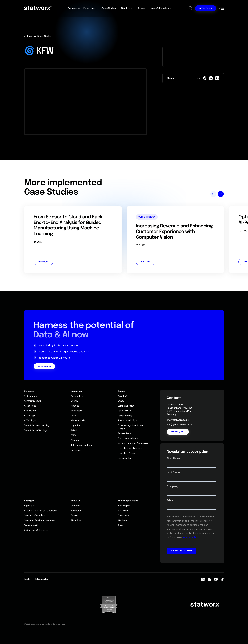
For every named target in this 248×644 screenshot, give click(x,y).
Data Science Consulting (37, 426)
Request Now (44, 367)
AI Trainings (30, 421)
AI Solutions (30, 406)
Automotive (77, 396)
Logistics (75, 426)
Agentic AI (123, 396)
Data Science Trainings (36, 431)
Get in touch (206, 8)
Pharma (75, 440)
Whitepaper (124, 506)
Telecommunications (82, 445)
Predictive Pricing (127, 453)
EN (223, 8)
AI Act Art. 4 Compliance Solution (41, 511)
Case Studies (109, 8)
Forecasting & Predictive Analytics (130, 427)
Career (142, 8)
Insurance (76, 450)
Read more (43, 262)
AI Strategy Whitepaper (36, 530)
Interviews (123, 511)
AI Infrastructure (33, 401)
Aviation (75, 431)
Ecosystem (76, 511)
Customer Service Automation (39, 520)
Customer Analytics (128, 439)
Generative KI (125, 434)
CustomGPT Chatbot (34, 516)
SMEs (73, 435)
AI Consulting (31, 396)
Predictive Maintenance (130, 448)
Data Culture (124, 411)
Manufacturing (78, 421)
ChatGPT (122, 401)
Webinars (122, 520)
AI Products (30, 411)
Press (121, 525)
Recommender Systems (130, 421)
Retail (74, 416)
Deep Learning (125, 416)
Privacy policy (42, 579)
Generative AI (31, 525)
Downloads (123, 516)
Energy (74, 401)
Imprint (27, 579)
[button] (74, 8)
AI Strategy (30, 416)
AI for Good (76, 520)
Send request (178, 432)
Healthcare (77, 411)
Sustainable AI (125, 458)
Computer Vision (126, 406)
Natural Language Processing (133, 443)
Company (76, 506)
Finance (75, 406)
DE (220, 8)
